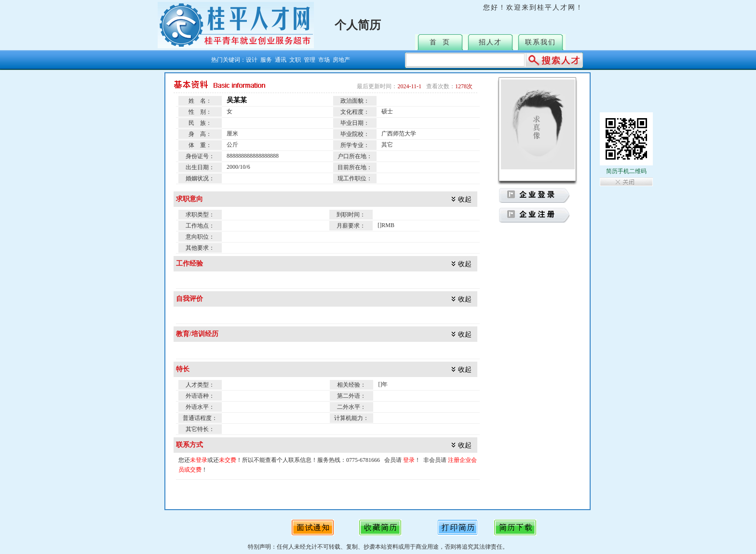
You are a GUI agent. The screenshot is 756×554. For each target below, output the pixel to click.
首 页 (440, 42)
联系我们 (540, 42)
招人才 (490, 42)
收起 (465, 199)
